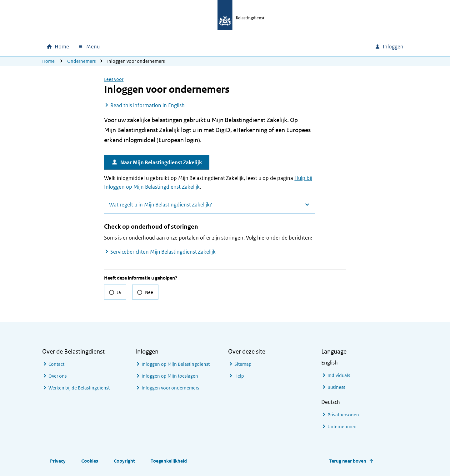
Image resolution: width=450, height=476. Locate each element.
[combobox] (317, 47)
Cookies (90, 461)
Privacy (58, 461)
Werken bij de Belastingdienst (79, 388)
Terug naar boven (348, 461)
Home (48, 61)
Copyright (124, 461)
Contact (56, 364)
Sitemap (243, 364)
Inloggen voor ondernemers (170, 388)
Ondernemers (81, 61)
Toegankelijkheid (169, 461)
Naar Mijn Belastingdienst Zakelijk (161, 162)
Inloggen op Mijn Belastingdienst (176, 364)
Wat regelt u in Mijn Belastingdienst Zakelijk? (161, 205)
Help (239, 376)
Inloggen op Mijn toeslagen (170, 376)
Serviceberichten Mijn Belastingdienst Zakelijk (163, 252)
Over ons (57, 376)
